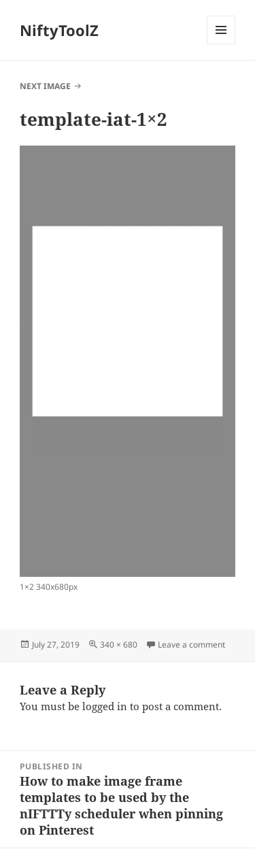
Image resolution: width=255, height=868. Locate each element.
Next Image (45, 86)
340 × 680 (119, 645)
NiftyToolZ (59, 30)
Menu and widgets (221, 44)
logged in (105, 706)
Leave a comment (191, 645)
